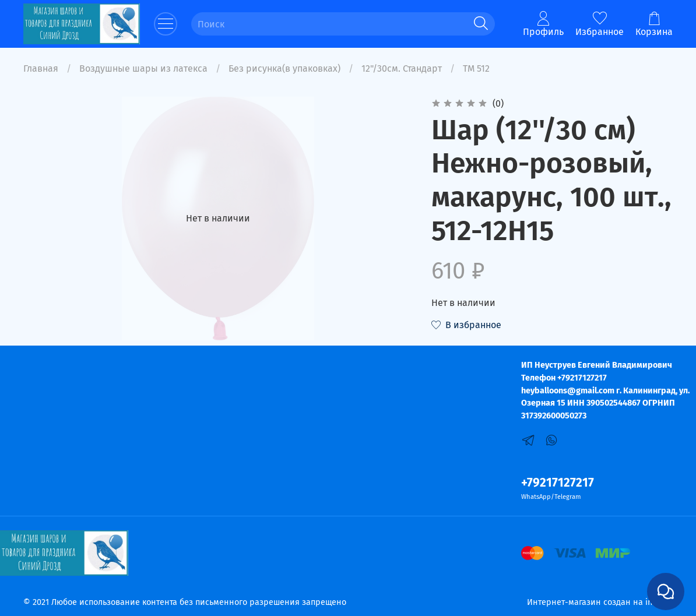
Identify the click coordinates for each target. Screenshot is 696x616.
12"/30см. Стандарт (402, 68)
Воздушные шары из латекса (143, 68)
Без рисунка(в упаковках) (284, 68)
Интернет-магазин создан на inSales (600, 602)
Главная (41, 68)
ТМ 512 (476, 68)
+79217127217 (558, 483)
